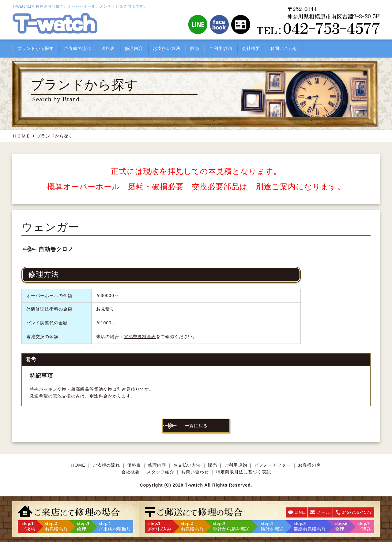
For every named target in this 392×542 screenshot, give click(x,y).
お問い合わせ (284, 48)
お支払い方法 (167, 48)
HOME (78, 465)
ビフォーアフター (273, 465)
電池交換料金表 (140, 337)
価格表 (108, 48)
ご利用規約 (221, 48)
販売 (195, 48)
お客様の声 (309, 465)
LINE (300, 512)
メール (324, 512)
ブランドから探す (36, 48)
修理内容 (134, 48)
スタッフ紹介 (160, 472)
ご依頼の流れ (77, 48)
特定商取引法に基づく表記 (243, 472)
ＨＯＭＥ (21, 136)
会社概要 (251, 48)
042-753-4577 (357, 512)
